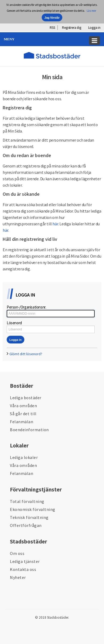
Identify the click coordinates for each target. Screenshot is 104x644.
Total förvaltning (27, 501)
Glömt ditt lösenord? (26, 354)
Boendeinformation (29, 430)
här (55, 224)
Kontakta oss (23, 569)
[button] (52, 39)
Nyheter (18, 577)
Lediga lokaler (24, 457)
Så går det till (23, 414)
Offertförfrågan (26, 525)
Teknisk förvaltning (29, 517)
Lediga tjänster (25, 561)
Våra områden (23, 406)
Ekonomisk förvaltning (33, 509)
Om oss (17, 553)
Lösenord (14, 323)
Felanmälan (22, 422)
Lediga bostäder (26, 398)
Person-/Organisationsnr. (26, 307)
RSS (52, 28)
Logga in (94, 28)
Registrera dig (72, 28)
